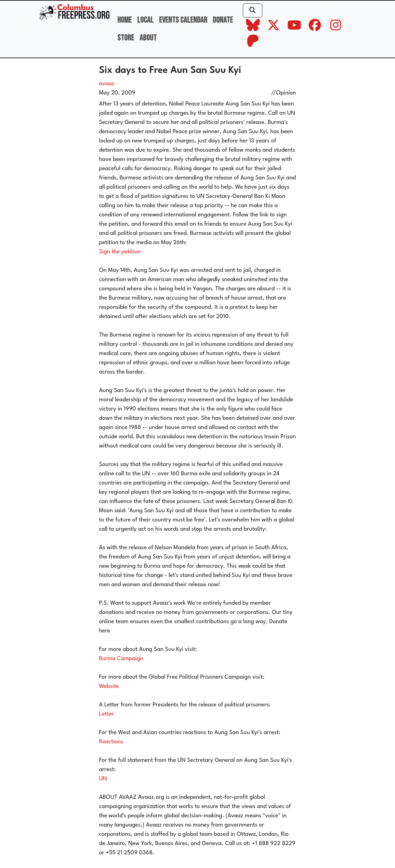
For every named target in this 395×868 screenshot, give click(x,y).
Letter (107, 714)
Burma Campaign (121, 659)
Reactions (111, 742)
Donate (223, 20)
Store (126, 38)
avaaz (107, 84)
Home (124, 20)
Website (109, 686)
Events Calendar (183, 20)
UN (103, 779)
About (148, 38)
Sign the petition (120, 252)
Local (145, 20)
